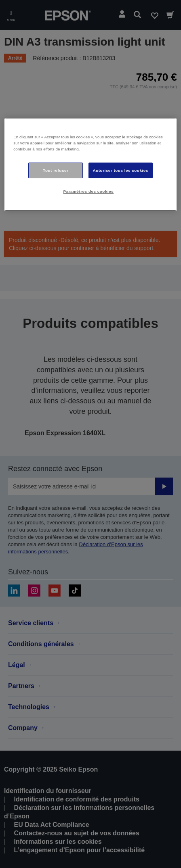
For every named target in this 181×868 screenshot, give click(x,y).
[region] (90, 165)
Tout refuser (56, 170)
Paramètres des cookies (89, 192)
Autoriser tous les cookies (121, 170)
